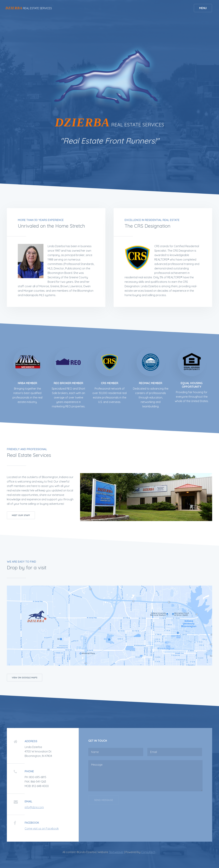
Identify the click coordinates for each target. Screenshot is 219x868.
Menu (203, 8)
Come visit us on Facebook (42, 828)
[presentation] (114, 817)
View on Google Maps (25, 677)
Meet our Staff (21, 515)
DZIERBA (14, 8)
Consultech (148, 852)
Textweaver (116, 852)
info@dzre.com (34, 807)
